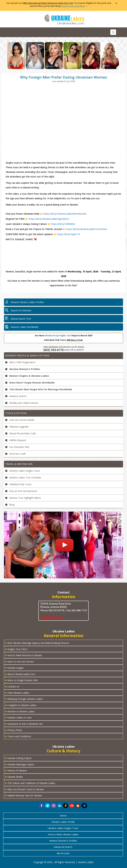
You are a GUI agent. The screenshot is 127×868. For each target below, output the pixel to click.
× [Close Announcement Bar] (116, 3)
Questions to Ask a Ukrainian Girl (24, 724)
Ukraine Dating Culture (18, 758)
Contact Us (12, 686)
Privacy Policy (13, 730)
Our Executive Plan (17, 447)
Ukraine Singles (14, 668)
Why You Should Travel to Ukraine (24, 789)
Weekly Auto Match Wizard (22, 403)
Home (63, 816)
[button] (78, 805)
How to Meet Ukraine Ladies (63, 834)
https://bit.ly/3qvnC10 (68, 234)
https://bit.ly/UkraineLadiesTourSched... (87, 229)
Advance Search (16, 396)
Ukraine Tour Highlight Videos (23, 498)
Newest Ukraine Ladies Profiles (27, 302)
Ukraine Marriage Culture (20, 764)
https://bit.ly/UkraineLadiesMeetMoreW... (65, 214)
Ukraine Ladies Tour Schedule (23, 477)
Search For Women (21, 310)
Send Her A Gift (15, 454)
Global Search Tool (21, 319)
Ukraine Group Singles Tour (58, 336)
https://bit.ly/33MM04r (63, 224)
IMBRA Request (16, 440)
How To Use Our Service (19, 661)
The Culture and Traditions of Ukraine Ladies (30, 783)
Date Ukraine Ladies (17, 693)
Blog (10, 505)
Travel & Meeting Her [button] (19, 464)
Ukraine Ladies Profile (63, 822)
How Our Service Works (20, 420)
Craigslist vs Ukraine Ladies (21, 705)
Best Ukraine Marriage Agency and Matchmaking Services (37, 643)
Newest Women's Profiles (63, 841)
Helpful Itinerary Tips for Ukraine (23, 795)
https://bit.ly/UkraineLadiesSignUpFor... (50, 219)
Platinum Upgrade (17, 427)
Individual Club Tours (18, 484)
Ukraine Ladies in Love (18, 717)
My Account (63, 853)
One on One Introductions (21, 491)
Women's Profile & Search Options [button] (27, 356)
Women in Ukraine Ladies (20, 711)
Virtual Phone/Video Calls (21, 433)
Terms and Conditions (18, 736)
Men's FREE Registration (20, 362)
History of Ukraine (16, 770)
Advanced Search (63, 847)
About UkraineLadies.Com (20, 674)
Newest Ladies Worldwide (24, 327)
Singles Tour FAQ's (16, 649)
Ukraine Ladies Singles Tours (23, 471)
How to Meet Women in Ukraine (23, 655)
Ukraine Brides (14, 777)
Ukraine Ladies (86, 862)
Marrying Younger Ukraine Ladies (24, 699)
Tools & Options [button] (16, 413)
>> (74, 6)
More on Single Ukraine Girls (21, 680)
